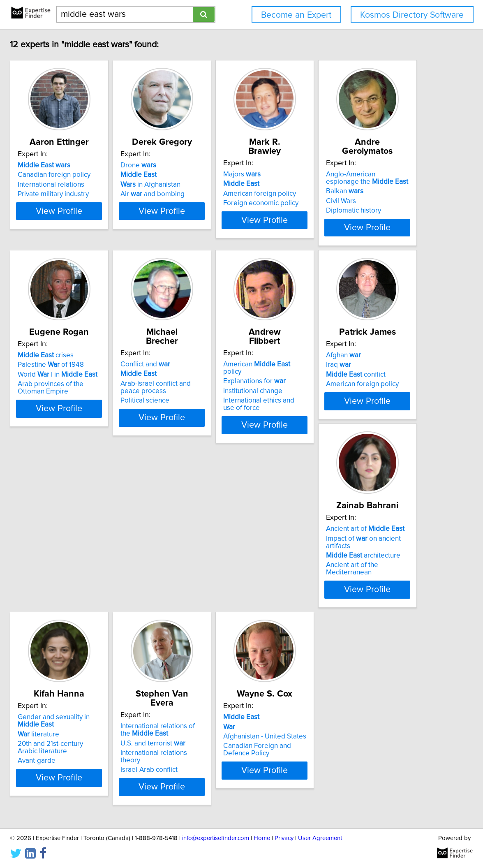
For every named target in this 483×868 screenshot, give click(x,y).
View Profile (116, 226)
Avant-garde (83, 774)
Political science (336, 390)
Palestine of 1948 (221, 363)
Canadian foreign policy (101, 175)
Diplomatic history (92, 390)
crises (216, 354)
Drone (206, 165)
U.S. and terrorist (220, 747)
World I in (228, 373)
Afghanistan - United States (353, 750)
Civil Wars (80, 380)
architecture (348, 561)
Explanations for (96, 551)
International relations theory (232, 757)
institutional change (94, 561)
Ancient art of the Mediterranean (361, 571)
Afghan (205, 542)
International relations (98, 185)
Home (262, 838)
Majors (330, 165)
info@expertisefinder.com (216, 838)
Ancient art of (350, 542)
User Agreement (320, 838)
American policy (108, 542)
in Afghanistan (218, 185)
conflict (218, 561)
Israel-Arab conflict (216, 766)
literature (85, 747)
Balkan (83, 370)
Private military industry (100, 194)
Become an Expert (296, 15)
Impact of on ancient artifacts (362, 551)
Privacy (284, 838)
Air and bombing (220, 194)
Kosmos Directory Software (412, 15)
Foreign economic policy (349, 194)
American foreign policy (348, 185)
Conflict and (336, 354)
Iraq (200, 551)
